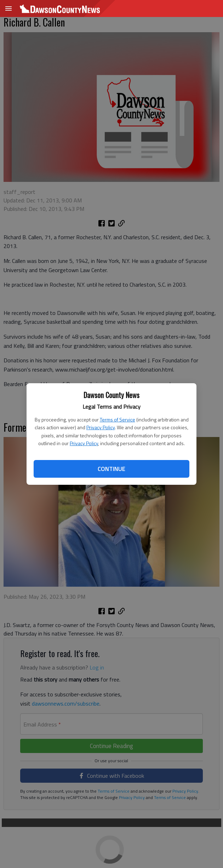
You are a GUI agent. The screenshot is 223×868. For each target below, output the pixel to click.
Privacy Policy (101, 427)
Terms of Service (118, 419)
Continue (111, 469)
